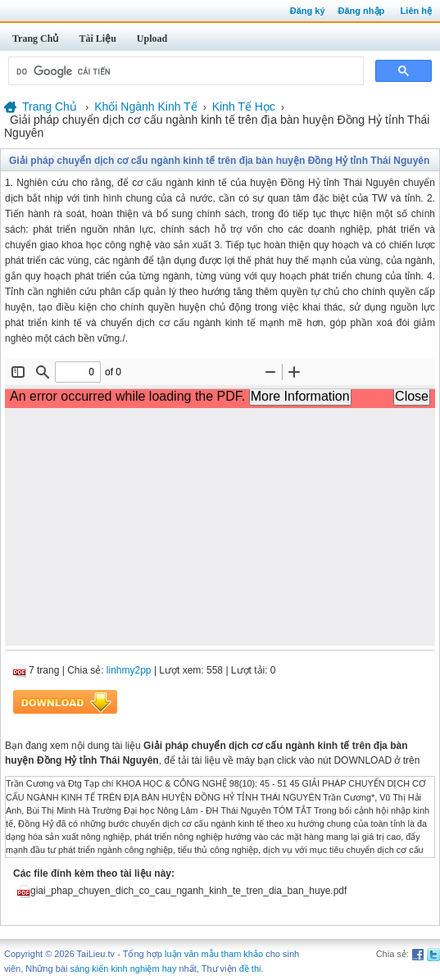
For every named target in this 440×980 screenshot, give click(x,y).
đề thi (250, 969)
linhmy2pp (129, 670)
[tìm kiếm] (184, 71)
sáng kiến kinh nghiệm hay (123, 969)
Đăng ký (308, 11)
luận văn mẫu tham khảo (214, 954)
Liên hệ (416, 11)
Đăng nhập (362, 11)
